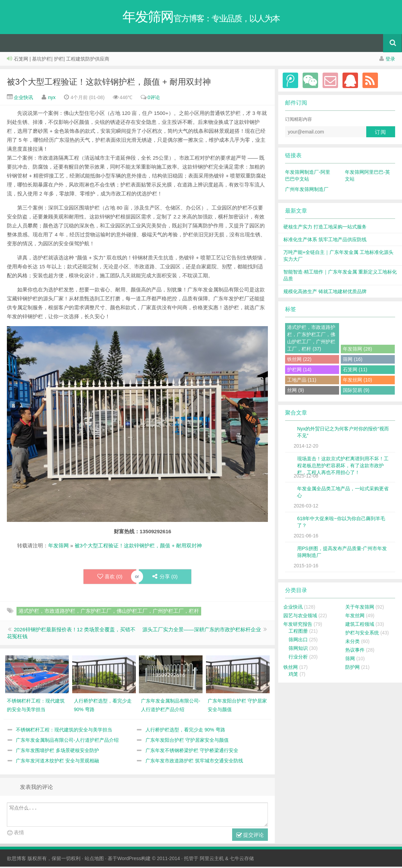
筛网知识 (298, 650)
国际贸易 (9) (356, 392)
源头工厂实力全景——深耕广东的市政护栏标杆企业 (202, 631)
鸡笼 (293, 675)
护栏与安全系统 (362, 634)
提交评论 (250, 837)
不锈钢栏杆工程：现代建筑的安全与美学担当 (64, 731)
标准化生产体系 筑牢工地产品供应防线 (325, 241)
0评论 (154, 99)
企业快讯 (23, 99)
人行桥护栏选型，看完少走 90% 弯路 (185, 731)
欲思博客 (17, 860)
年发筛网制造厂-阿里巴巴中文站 (308, 177)
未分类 (352, 643)
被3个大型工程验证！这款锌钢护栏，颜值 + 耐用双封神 (109, 83)
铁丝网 (291, 668)
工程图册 (298, 632)
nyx (52, 99)
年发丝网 (355, 617)
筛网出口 (298, 641)
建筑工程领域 (360, 625)
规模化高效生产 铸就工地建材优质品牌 (325, 293)
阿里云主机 (212, 860)
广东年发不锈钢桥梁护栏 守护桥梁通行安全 (192, 752)
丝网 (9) (296, 392)
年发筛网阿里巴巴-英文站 (367, 177)
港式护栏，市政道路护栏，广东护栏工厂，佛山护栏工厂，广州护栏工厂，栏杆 (109, 612)
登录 (390, 60)
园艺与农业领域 (300, 617)
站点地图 (94, 860)
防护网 (352, 668)
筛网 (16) (353, 361)
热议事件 (355, 651)
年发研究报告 (298, 625)
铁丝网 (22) (299, 361)
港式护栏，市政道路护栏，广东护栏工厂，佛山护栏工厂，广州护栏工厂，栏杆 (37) (311, 339)
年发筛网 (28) (357, 350)
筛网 (350, 660)
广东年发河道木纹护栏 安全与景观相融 (57, 762)
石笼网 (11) (355, 371)
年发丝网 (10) (357, 381)
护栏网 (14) (299, 371)
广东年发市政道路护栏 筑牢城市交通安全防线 (194, 762)
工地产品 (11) (302, 381)
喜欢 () (110, 578)
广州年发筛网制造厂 (307, 191)
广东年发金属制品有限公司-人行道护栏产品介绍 (67, 741)
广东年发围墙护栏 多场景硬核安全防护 (57, 752)
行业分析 (298, 658)
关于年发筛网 (360, 608)
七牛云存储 (242, 860)
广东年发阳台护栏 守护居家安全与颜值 (187, 741)
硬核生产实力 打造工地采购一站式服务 (325, 228)
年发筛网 (58, 547)
